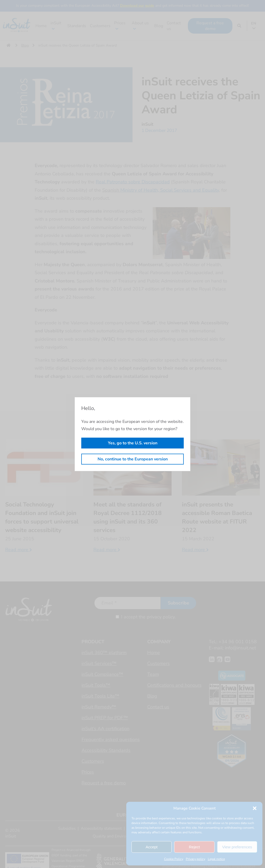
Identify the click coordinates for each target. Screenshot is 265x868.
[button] (255, 808)
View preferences (237, 847)
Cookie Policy (174, 859)
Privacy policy (196, 859)
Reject (194, 847)
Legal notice (216, 859)
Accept (152, 847)
